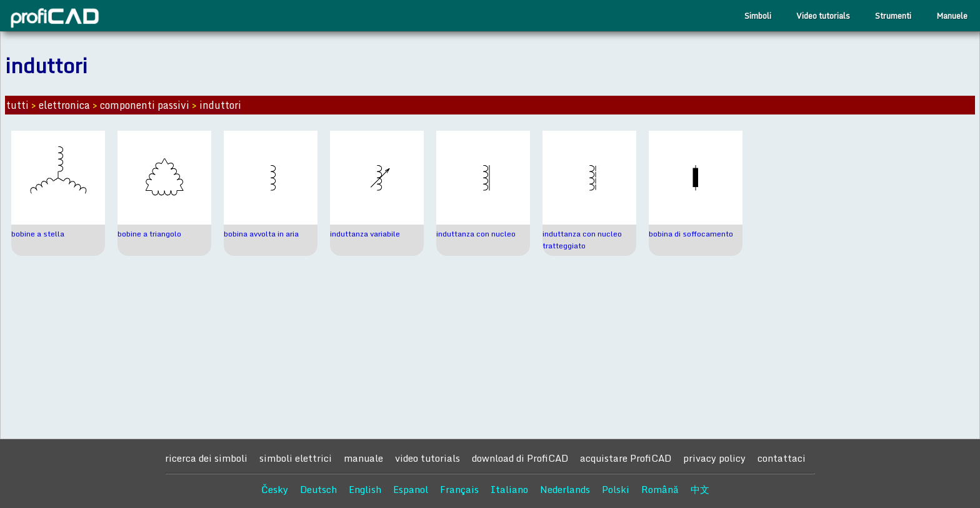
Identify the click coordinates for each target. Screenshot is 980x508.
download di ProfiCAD (520, 458)
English (365, 489)
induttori (220, 105)
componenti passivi (145, 105)
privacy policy (714, 458)
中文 (700, 489)
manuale (363, 458)
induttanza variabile (365, 234)
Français (459, 489)
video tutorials (427, 458)
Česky (275, 489)
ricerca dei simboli (206, 458)
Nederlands (565, 489)
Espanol (411, 489)
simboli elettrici (296, 458)
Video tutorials (823, 16)
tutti (17, 105)
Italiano (509, 489)
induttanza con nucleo (476, 234)
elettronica (64, 105)
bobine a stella (38, 234)
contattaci (782, 458)
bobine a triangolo (149, 234)
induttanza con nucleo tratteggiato (582, 240)
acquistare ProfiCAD (626, 458)
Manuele (952, 16)
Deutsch (318, 489)
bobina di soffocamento (691, 234)
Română (660, 489)
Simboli (758, 16)
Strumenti (893, 16)
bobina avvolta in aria (261, 234)
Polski (616, 489)
